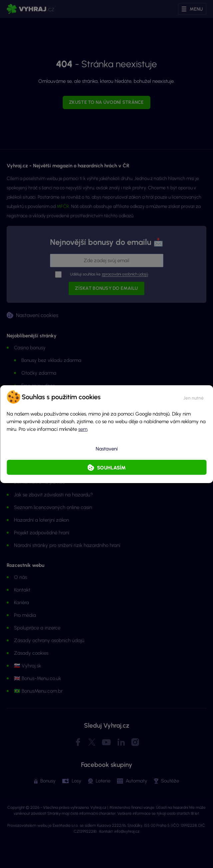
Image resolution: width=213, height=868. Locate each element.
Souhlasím (111, 468)
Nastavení (107, 449)
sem (83, 429)
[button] (193, 397)
